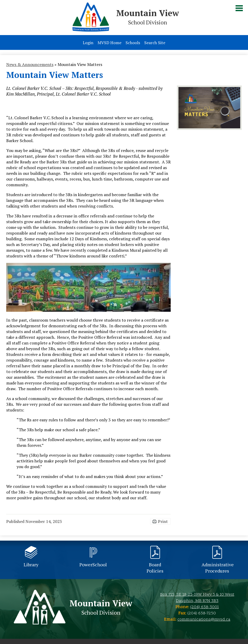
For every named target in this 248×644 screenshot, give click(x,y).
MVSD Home (109, 43)
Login (88, 43)
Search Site (155, 43)
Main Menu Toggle (239, 8)
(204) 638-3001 (204, 607)
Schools (133, 43)
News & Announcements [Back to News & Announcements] (30, 64)
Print (163, 521)
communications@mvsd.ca (204, 620)
